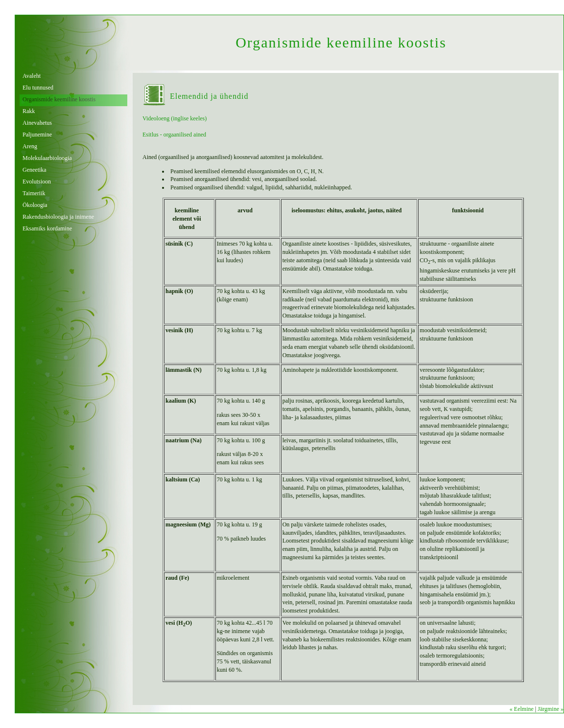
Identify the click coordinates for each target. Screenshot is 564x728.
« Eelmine (522, 709)
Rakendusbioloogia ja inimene (58, 217)
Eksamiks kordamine (47, 228)
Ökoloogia (35, 205)
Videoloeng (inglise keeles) (175, 118)
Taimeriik (34, 193)
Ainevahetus (37, 123)
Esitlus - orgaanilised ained (174, 135)
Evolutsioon (37, 182)
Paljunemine (37, 135)
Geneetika (35, 170)
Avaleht (32, 76)
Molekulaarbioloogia (47, 158)
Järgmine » (551, 709)
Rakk (29, 111)
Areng (30, 146)
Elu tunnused (38, 88)
